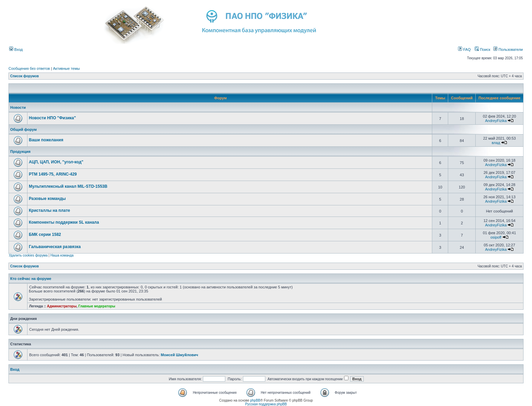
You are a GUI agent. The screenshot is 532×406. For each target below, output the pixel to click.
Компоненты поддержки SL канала (64, 222)
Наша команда (62, 255)
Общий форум (23, 129)
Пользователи (508, 49)
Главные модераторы (97, 306)
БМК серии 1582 (45, 235)
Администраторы (62, 306)
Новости (18, 107)
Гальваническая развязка (55, 247)
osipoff (496, 237)
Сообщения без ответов (29, 68)
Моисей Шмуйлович (179, 355)
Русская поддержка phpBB (266, 404)
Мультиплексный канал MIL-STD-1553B (68, 186)
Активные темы (66, 68)
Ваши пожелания (46, 140)
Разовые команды (47, 199)
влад (496, 143)
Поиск (482, 49)
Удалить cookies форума (28, 255)
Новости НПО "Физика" (52, 118)
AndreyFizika (496, 121)
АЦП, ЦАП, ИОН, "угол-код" (56, 162)
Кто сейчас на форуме (31, 279)
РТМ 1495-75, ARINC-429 (53, 174)
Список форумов (25, 76)
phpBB (255, 400)
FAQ (464, 49)
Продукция (20, 151)
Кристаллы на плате (49, 210)
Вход (16, 49)
